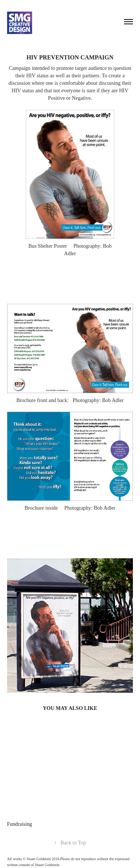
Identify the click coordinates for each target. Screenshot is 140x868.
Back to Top (70, 843)
